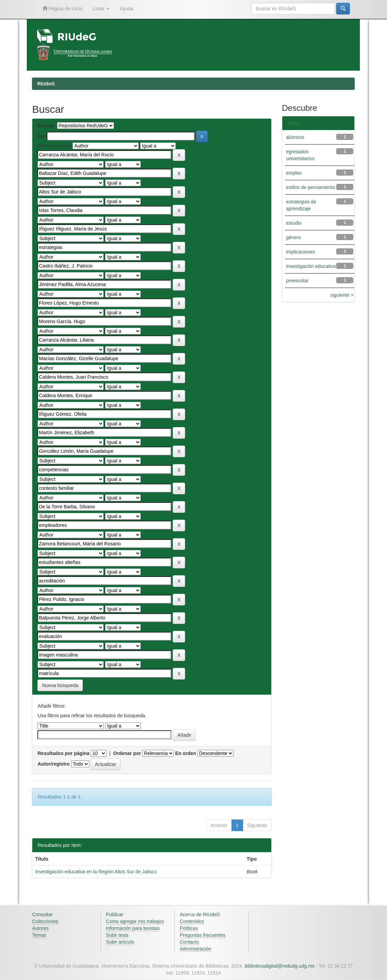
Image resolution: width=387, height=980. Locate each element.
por (41, 136)
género (294, 237)
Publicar (115, 914)
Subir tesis (117, 935)
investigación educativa (311, 266)
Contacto (190, 942)
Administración (196, 949)
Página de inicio (63, 8)
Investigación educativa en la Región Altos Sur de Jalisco (96, 872)
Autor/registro (53, 764)
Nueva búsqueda (60, 685)
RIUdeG (46, 84)
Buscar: (46, 126)
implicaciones (300, 252)
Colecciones (45, 921)
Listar (101, 9)
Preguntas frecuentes (203, 935)
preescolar (297, 281)
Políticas (189, 928)
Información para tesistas (133, 928)
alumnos (295, 137)
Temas (39, 935)
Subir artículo (120, 942)
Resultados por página (63, 753)
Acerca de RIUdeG (200, 914)
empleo (294, 173)
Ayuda (126, 9)
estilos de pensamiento (311, 187)
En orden (186, 753)
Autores (41, 928)
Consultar (43, 914)
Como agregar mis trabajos (135, 921)
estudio (294, 223)
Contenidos (192, 921)
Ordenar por (127, 753)
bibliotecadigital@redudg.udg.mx (279, 966)
